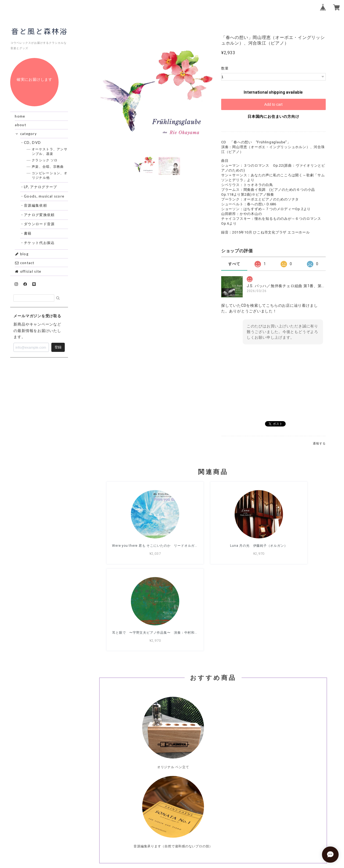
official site (28, 271)
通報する (319, 444)
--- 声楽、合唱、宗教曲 (48, 167)
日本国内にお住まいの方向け (273, 116)
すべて (234, 264)
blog (22, 254)
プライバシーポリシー (183, 837)
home (20, 116)
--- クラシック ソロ (45, 160)
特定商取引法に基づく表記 (230, 837)
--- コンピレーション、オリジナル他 (50, 175)
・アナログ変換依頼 (40, 215)
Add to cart (273, 104)
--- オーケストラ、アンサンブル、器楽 (50, 151)
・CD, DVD (33, 143)
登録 (58, 347)
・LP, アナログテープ (41, 187)
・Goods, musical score (44, 196)
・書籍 (28, 233)
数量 (225, 68)
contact (24, 263)
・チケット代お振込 (40, 243)
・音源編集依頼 (36, 205)
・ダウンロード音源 (40, 224)
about (20, 125)
